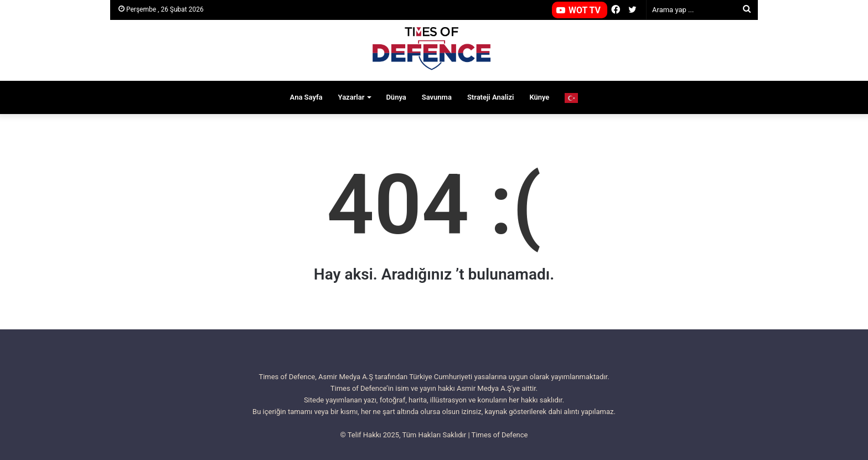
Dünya (396, 97)
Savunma (437, 97)
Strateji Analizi (491, 97)
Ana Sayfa (306, 97)
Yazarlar (352, 97)
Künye (539, 97)
